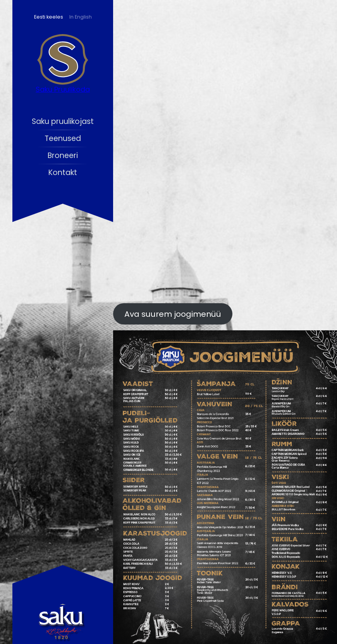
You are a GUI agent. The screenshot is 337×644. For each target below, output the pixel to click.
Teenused (63, 138)
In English (81, 17)
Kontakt (63, 173)
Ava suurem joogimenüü (173, 314)
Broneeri (63, 155)
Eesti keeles (49, 17)
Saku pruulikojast (63, 121)
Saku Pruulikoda (63, 89)
